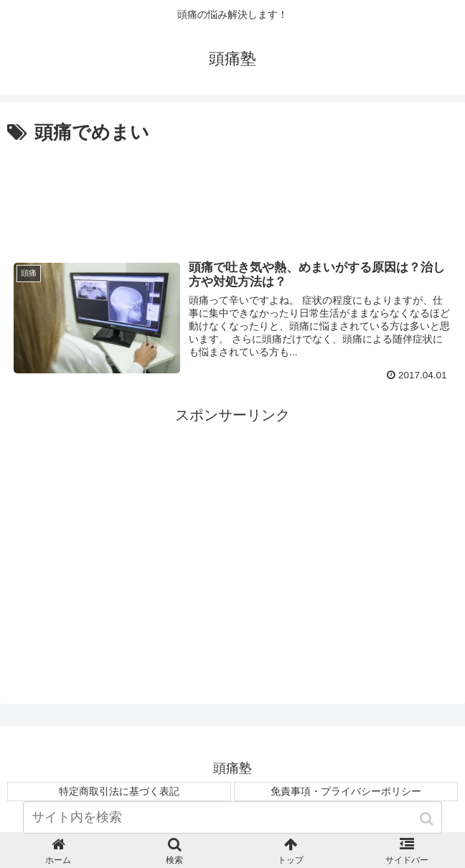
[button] (428, 832)
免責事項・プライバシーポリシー (346, 790)
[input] (232, 830)
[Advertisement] (232, 192)
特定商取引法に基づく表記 (119, 790)
